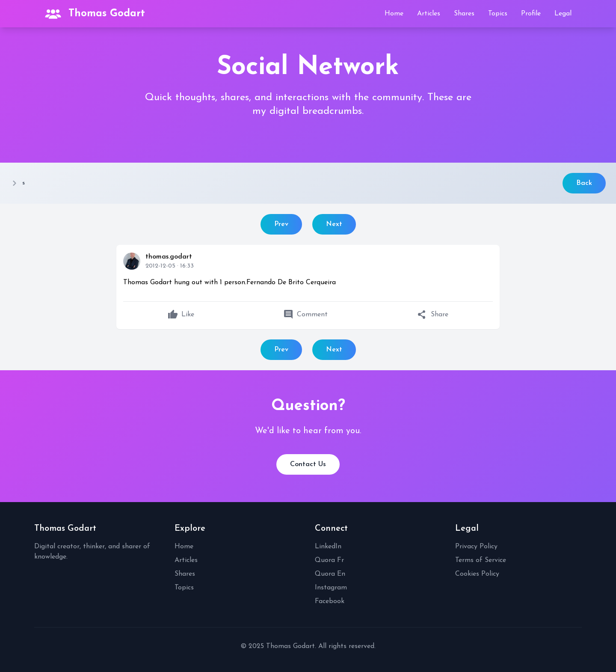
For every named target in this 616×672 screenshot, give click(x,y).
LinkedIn (328, 547)
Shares (464, 14)
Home (394, 14)
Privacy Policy (476, 547)
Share (433, 315)
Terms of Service (481, 560)
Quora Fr (329, 560)
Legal (563, 14)
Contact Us (308, 464)
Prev (281, 224)
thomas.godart (169, 257)
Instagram (331, 588)
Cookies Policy (477, 574)
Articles (429, 14)
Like (181, 315)
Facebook (330, 601)
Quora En (330, 574)
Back (584, 183)
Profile (531, 14)
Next (334, 224)
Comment (305, 315)
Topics (498, 14)
